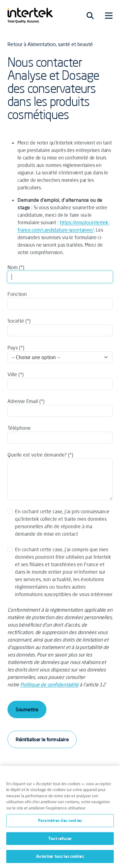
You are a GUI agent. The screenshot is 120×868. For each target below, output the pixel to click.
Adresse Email (23, 401)
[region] (60, 817)
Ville (12, 374)
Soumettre (27, 709)
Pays (13, 348)
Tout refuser (60, 838)
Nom (13, 267)
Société (16, 321)
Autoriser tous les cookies (60, 856)
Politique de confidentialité (49, 685)
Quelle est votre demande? (37, 455)
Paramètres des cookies (60, 820)
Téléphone (19, 428)
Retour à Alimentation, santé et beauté (50, 44)
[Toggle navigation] (90, 16)
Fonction (17, 294)
